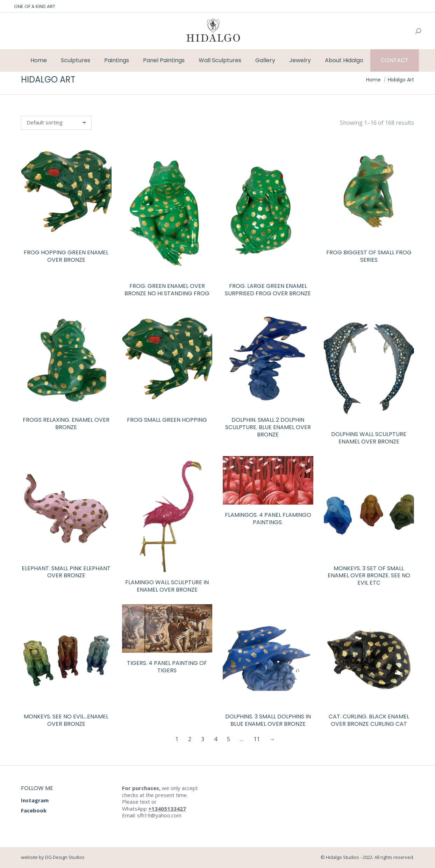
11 (257, 739)
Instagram (35, 800)
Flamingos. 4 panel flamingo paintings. (268, 519)
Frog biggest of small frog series (369, 256)
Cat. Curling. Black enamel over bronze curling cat (369, 720)
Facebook (34, 810)
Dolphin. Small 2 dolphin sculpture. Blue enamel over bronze (268, 427)
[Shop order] (56, 123)
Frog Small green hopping (167, 420)
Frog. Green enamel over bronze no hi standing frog (167, 290)
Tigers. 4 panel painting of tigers (167, 667)
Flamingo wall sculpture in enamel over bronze (167, 586)
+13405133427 (167, 809)
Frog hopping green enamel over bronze (66, 256)
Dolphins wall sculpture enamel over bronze (369, 438)
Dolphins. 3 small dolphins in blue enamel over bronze (268, 720)
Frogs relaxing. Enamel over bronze (66, 424)
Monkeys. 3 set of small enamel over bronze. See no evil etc (369, 576)
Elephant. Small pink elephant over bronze (66, 572)
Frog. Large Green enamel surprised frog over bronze (268, 290)
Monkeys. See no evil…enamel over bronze (66, 720)
